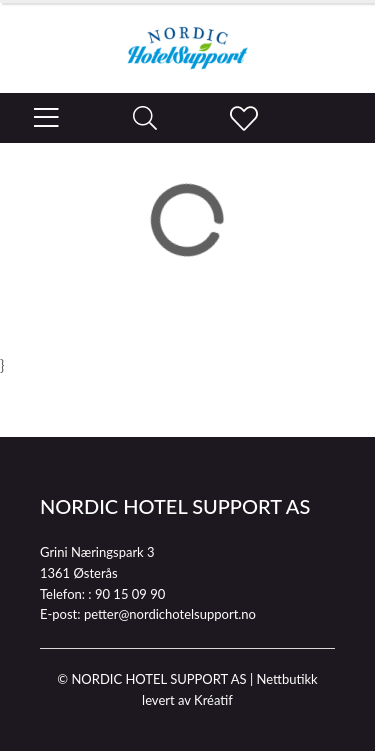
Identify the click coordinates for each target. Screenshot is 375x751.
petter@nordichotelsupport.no (170, 614)
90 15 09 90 (130, 594)
